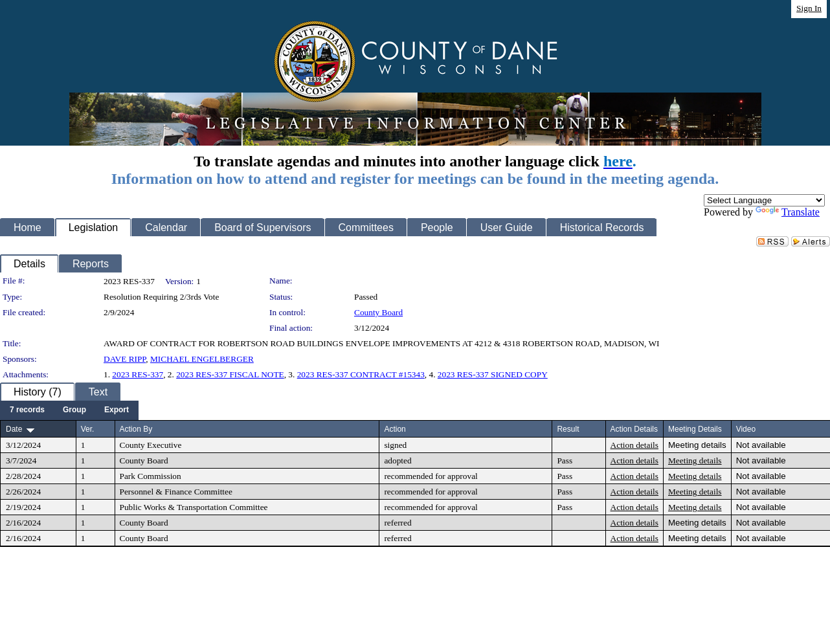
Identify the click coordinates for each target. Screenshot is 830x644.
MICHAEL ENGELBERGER (202, 359)
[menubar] (69, 410)
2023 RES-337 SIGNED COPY (493, 374)
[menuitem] (27, 410)
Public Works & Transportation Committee (194, 507)
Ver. (88, 429)
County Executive (151, 445)
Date (14, 429)
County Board (378, 312)
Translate (788, 212)
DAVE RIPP (125, 359)
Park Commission (151, 476)
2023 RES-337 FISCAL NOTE (230, 374)
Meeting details (697, 445)
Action (395, 429)
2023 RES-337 (138, 374)
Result (568, 429)
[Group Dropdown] (74, 410)
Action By (136, 429)
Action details (634, 445)
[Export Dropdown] (117, 410)
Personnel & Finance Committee (176, 492)
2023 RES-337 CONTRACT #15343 (361, 374)
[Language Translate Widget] (764, 200)
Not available (761, 445)
